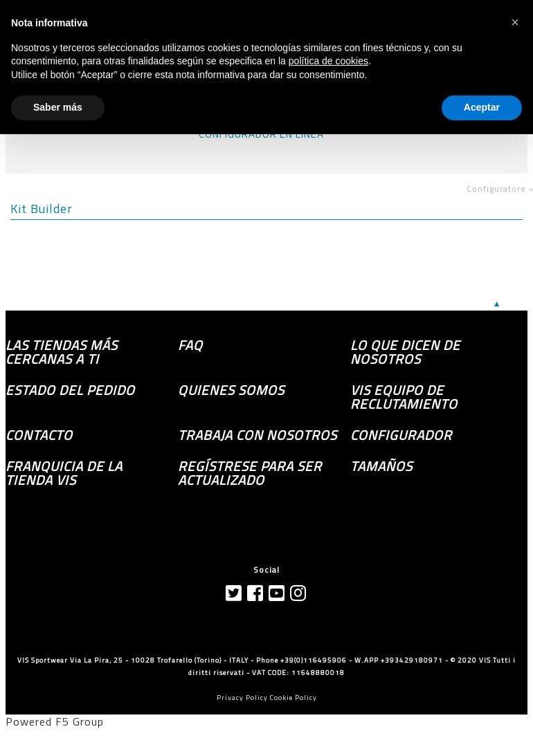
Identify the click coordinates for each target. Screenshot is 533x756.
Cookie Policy (293, 698)
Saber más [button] (58, 107)
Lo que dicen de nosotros (405, 352)
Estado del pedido (70, 390)
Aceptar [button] (482, 107)
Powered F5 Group (55, 721)
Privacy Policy (242, 698)
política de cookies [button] (328, 61)
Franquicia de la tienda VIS (64, 473)
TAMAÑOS (381, 466)
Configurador (401, 435)
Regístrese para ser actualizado (250, 473)
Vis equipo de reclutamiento (404, 397)
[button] (515, 22)
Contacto (39, 435)
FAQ (190, 345)
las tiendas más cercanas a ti (62, 352)
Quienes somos (231, 390)
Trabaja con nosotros (258, 435)
